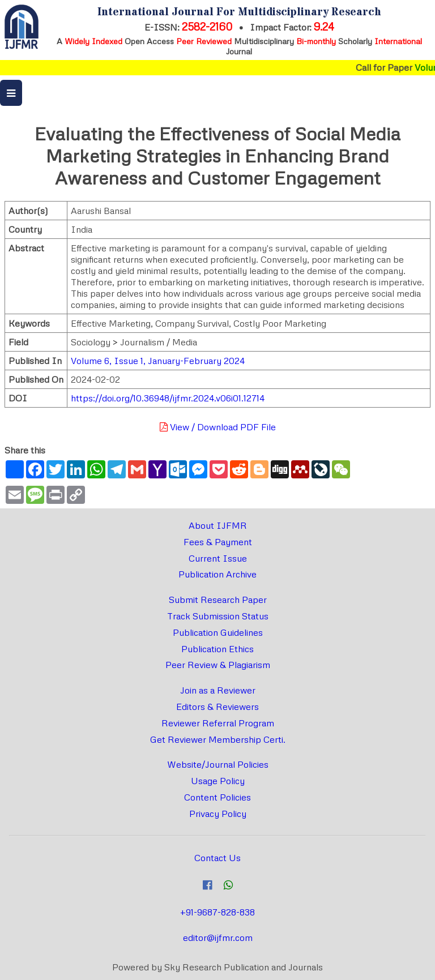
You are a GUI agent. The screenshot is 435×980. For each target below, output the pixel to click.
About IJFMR (218, 525)
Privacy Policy (218, 814)
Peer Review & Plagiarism (218, 665)
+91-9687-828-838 (217, 912)
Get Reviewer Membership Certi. (218, 739)
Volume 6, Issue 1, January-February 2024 (158, 361)
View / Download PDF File (218, 427)
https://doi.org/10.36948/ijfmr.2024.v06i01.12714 (168, 398)
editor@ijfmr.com (218, 938)
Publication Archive (217, 574)
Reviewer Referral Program (218, 723)
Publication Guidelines (218, 632)
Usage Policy (218, 781)
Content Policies (217, 797)
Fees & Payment (218, 542)
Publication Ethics (217, 649)
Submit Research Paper (218, 600)
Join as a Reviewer (218, 690)
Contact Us (217, 858)
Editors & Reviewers (217, 707)
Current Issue (218, 558)
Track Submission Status (218, 616)
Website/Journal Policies (218, 764)
